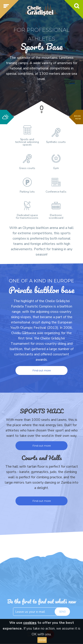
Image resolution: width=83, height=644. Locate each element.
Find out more (42, 446)
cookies (30, 623)
